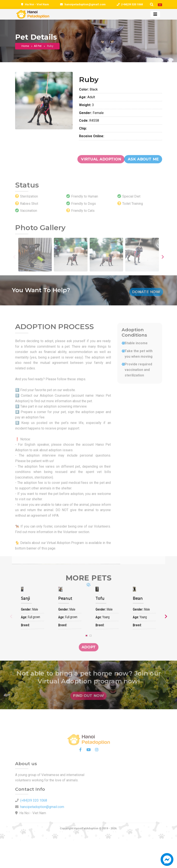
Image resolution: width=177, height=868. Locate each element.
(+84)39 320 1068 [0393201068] (132, 4)
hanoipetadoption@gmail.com (85, 4)
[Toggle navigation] (155, 14)
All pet (38, 47)
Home (25, 47)
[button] (167, 862)
